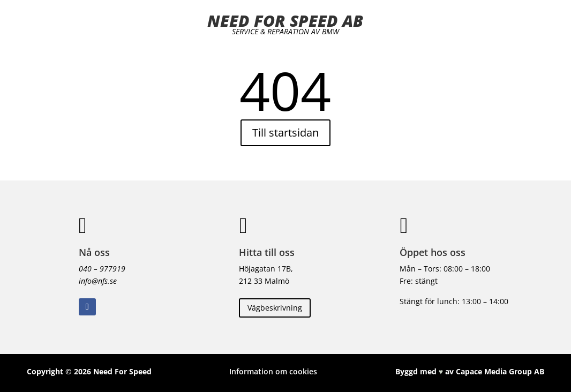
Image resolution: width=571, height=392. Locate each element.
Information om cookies (273, 371)
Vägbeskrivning (275, 308)
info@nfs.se (98, 281)
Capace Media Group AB (500, 371)
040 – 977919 (102, 269)
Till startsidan (285, 133)
